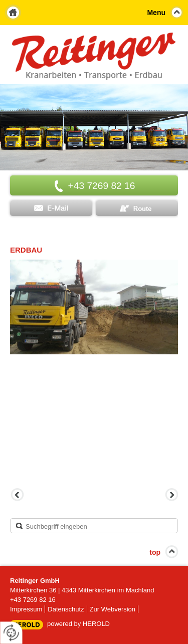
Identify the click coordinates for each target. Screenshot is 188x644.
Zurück (18, 496)
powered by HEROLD (78, 624)
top (155, 552)
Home (13, 13)
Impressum (26, 609)
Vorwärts (170, 496)
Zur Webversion (113, 609)
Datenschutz (66, 609)
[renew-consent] (11, 633)
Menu (156, 13)
